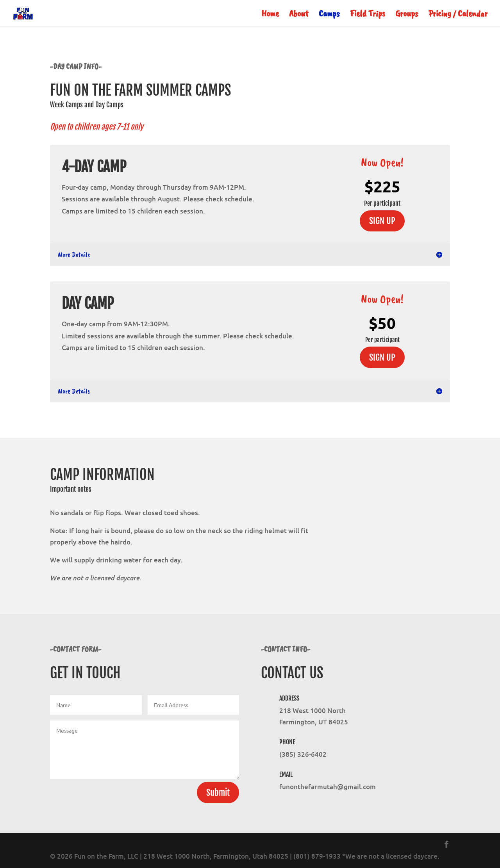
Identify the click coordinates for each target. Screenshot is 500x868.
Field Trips (368, 15)
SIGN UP (382, 221)
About (299, 15)
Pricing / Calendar (458, 15)
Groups (407, 15)
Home (270, 15)
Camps (329, 15)
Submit (218, 792)
